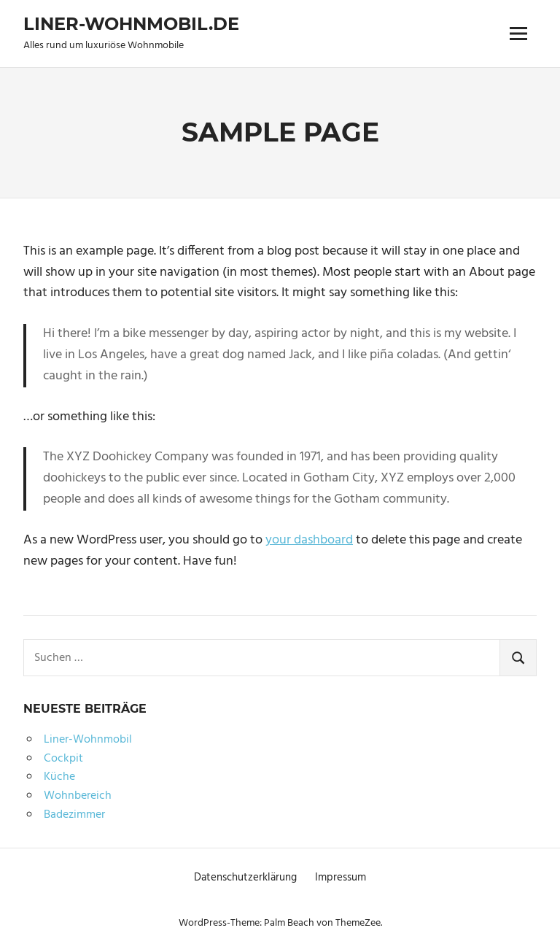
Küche (59, 777)
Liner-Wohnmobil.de (131, 24)
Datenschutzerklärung (245, 878)
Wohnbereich (78, 796)
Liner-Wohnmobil (88, 740)
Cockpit (63, 759)
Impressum (341, 878)
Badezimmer (74, 815)
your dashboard (309, 540)
